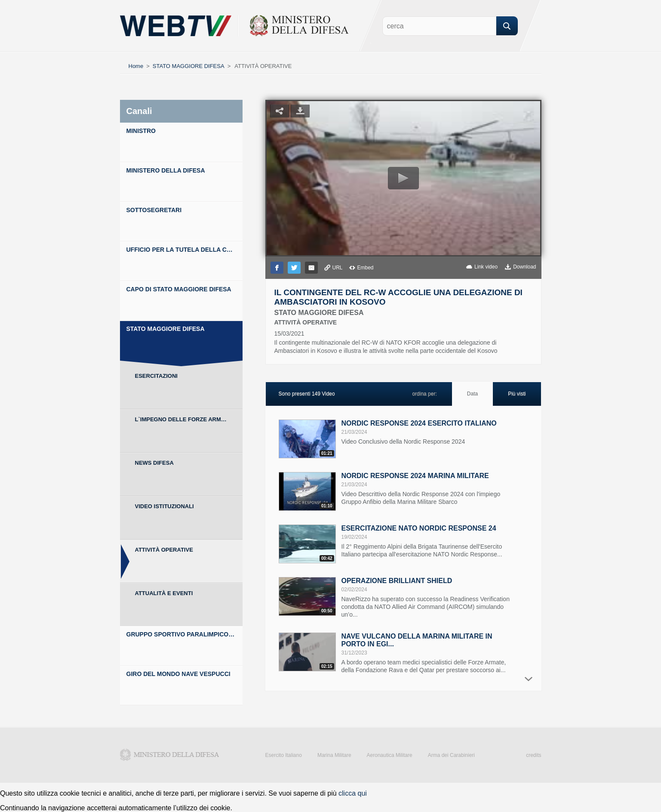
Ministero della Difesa (169, 755)
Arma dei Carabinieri (451, 755)
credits (533, 755)
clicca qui (353, 793)
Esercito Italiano (284, 755)
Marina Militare (334, 755)
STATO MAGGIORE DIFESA (189, 66)
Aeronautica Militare (390, 755)
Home (136, 66)
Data (472, 394)
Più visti (517, 394)
